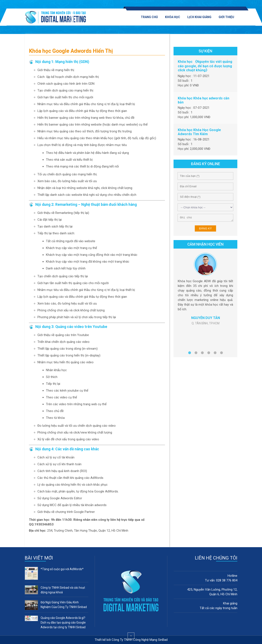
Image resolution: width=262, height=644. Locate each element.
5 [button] (215, 354)
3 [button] (202, 354)
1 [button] (189, 354)
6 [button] (221, 354)
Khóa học (173, 17)
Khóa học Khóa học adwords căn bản (204, 100)
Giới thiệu (226, 17)
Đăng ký (205, 228)
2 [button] (196, 354)
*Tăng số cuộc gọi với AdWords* (62, 569)
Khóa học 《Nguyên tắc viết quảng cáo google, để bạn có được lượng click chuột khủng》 (205, 66)
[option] (205, 289)
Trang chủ (149, 17)
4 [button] (209, 354)
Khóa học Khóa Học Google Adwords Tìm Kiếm (199, 132)
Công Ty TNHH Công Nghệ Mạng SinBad (140, 640)
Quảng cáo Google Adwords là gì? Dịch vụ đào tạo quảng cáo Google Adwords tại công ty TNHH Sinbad (63, 623)
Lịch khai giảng (199, 17)
